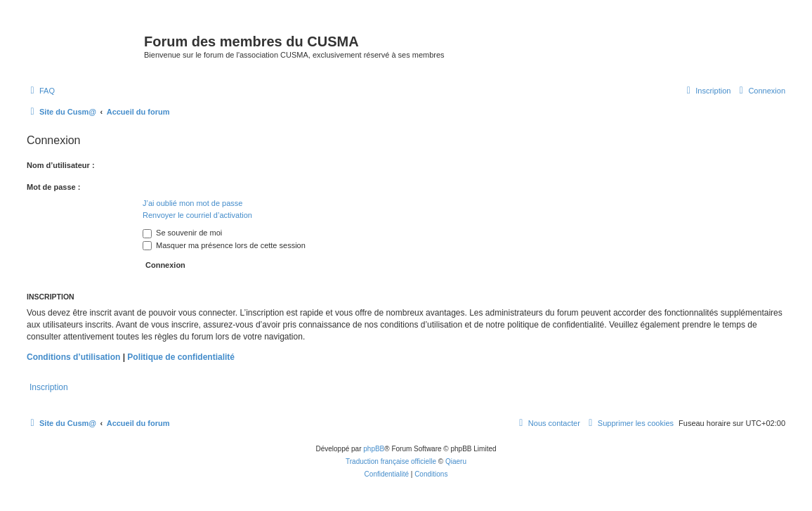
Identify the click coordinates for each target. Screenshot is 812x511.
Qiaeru (456, 461)
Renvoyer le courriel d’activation (197, 215)
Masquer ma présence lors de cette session (224, 245)
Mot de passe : (53, 187)
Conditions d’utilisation (73, 357)
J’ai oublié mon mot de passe (192, 203)
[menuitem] (41, 91)
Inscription (49, 387)
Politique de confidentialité (181, 357)
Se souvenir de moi (182, 233)
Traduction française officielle (391, 461)
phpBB (374, 449)
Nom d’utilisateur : (61, 165)
